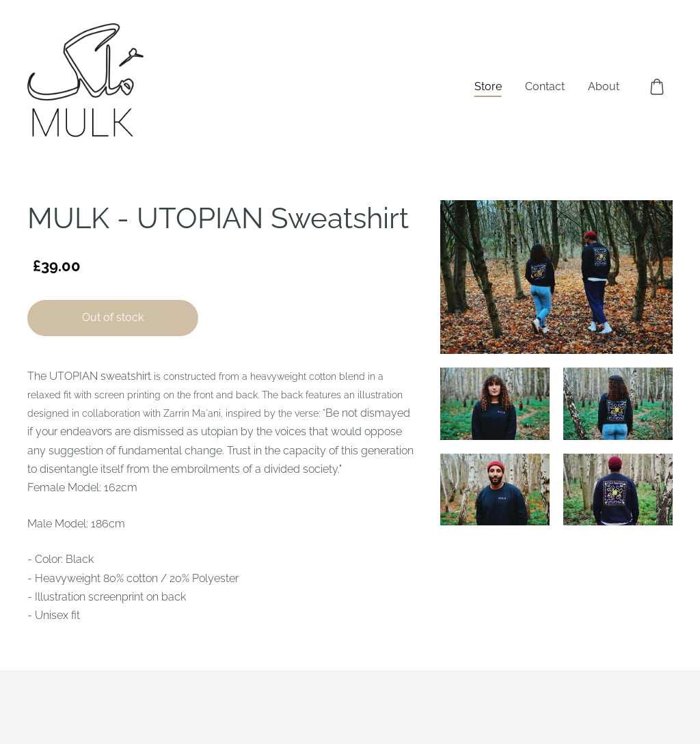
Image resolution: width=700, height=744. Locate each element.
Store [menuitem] (488, 86)
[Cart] (657, 86)
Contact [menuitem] (545, 86)
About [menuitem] (604, 86)
